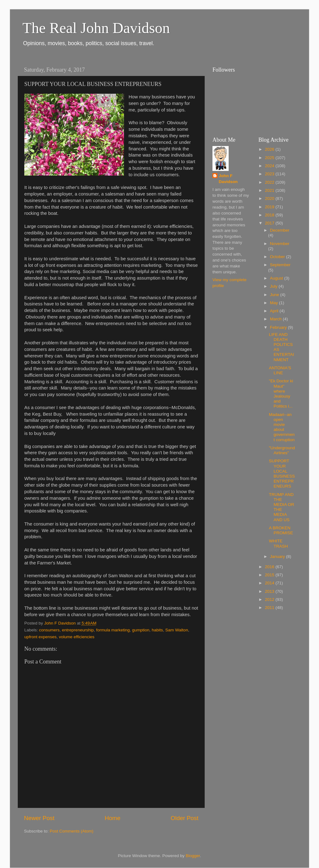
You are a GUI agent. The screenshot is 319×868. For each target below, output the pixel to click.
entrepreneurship (78, 630)
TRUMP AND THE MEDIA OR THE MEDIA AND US (281, 507)
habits (157, 630)
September (280, 265)
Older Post (185, 818)
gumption (141, 630)
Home (112, 818)
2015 (270, 575)
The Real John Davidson (96, 28)
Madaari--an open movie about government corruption (282, 427)
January (278, 557)
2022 (270, 182)
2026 (270, 149)
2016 (270, 567)
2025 (270, 158)
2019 (270, 207)
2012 (270, 599)
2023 (270, 174)
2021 (270, 190)
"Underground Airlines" (282, 450)
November (280, 244)
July (274, 286)
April (275, 311)
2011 (270, 608)
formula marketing (113, 630)
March (276, 319)
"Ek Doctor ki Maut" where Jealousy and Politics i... (281, 394)
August (277, 278)
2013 (270, 591)
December (280, 230)
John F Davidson (228, 179)
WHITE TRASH (278, 543)
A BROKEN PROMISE (281, 530)
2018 (270, 215)
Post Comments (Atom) (72, 831)
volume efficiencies (77, 637)
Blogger (193, 856)
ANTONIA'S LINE (280, 370)
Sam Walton (177, 630)
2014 (270, 583)
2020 (270, 198)
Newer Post (39, 818)
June (275, 295)
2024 (270, 166)
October (278, 257)
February (279, 327)
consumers (49, 630)
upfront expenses (40, 637)
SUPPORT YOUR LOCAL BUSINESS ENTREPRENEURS (282, 474)
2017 (270, 223)
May (275, 303)
